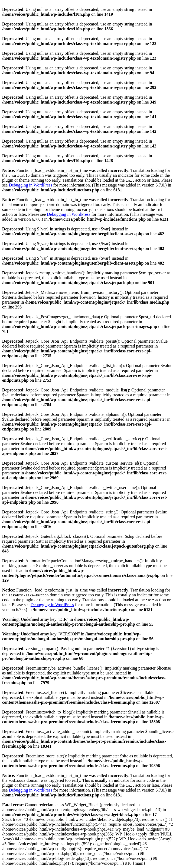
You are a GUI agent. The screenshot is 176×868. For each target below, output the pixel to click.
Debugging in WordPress (30, 185)
